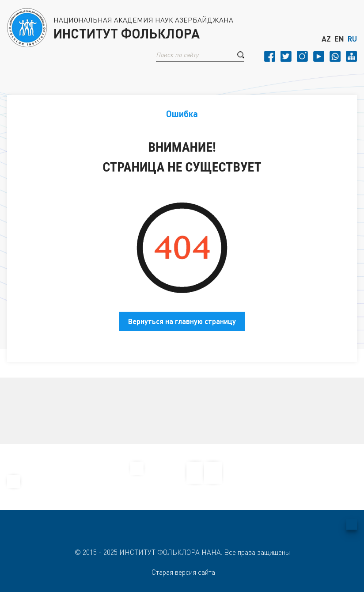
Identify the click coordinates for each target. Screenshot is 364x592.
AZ (326, 39)
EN (339, 39)
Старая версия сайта (183, 572)
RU (352, 39)
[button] (241, 55)
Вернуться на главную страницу (182, 321)
